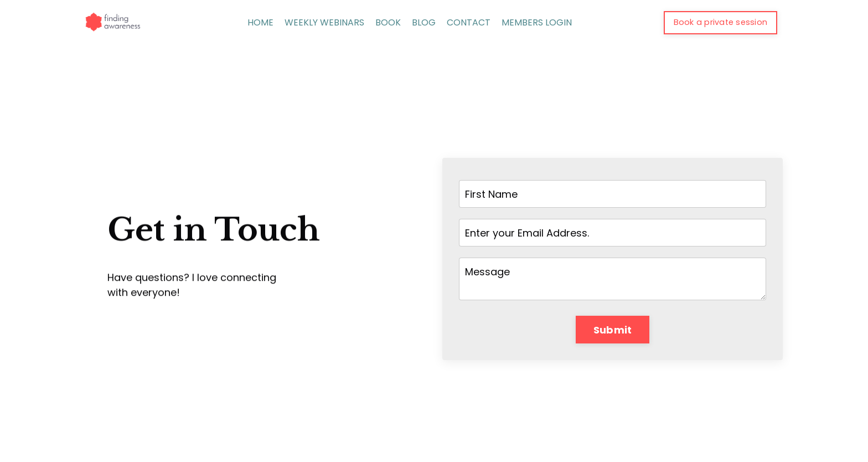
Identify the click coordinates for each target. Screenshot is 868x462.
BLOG (424, 22)
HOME (260, 22)
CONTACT (469, 22)
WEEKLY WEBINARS (324, 22)
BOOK (388, 22)
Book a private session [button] (721, 22)
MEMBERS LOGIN (537, 22)
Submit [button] (613, 330)
